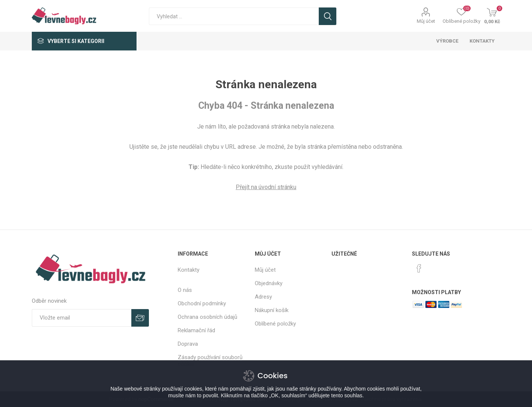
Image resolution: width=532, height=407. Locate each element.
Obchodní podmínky (202, 303)
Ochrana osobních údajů (207, 317)
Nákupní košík (272, 310)
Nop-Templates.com (243, 399)
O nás (185, 290)
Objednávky (269, 283)
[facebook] (419, 268)
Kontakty (189, 270)
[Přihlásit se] (82, 318)
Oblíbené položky (275, 324)
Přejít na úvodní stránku (266, 187)
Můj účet (426, 21)
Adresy (263, 297)
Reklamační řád (196, 330)
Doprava (188, 344)
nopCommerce (156, 399)
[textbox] (234, 16)
